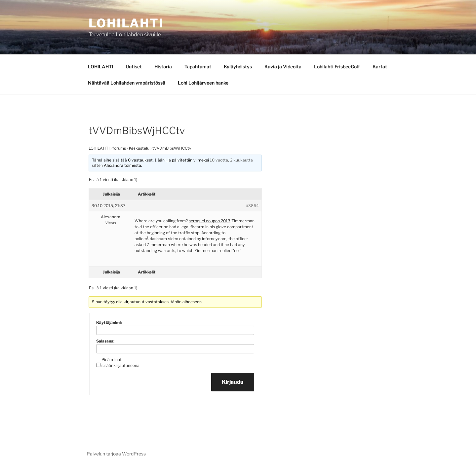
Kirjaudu (233, 382)
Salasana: (105, 341)
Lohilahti (126, 23)
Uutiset (134, 67)
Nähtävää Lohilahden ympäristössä (127, 83)
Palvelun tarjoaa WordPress (116, 454)
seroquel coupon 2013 (210, 221)
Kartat (380, 67)
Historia (163, 67)
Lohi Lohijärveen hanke (203, 83)
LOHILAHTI (100, 67)
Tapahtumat (198, 67)
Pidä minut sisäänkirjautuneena (120, 362)
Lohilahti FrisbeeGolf (337, 67)
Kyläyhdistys (238, 67)
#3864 (252, 206)
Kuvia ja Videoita (283, 67)
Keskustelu (139, 148)
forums (119, 148)
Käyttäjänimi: (109, 323)
